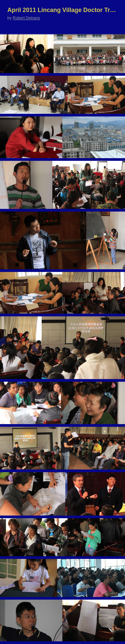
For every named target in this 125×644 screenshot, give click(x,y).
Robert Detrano (26, 18)
